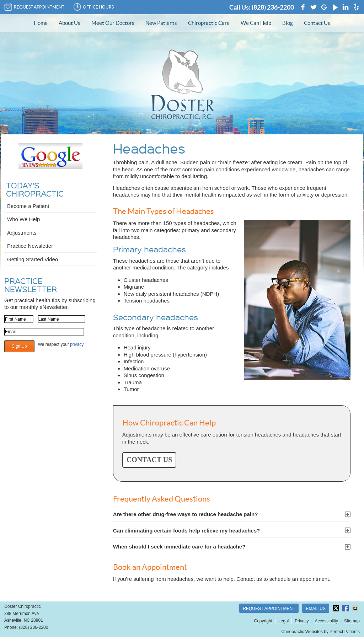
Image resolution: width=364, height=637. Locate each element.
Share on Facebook (346, 608)
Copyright (263, 621)
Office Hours (93, 7)
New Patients (161, 23)
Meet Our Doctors (113, 23)
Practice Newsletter (30, 246)
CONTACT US (149, 460)
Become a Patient (28, 206)
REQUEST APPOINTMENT (34, 7)
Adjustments (22, 233)
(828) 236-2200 (273, 7)
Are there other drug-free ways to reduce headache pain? (186, 514)
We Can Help (256, 23)
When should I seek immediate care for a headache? (179, 547)
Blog (288, 23)
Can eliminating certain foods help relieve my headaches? (186, 531)
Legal (283, 621)
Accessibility (326, 621)
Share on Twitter (337, 608)
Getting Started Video (33, 259)
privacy (77, 344)
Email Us (316, 609)
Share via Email (356, 608)
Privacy (302, 621)
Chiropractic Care (209, 23)
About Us (69, 23)
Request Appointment (269, 609)
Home (41, 23)
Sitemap (352, 621)
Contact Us (317, 23)
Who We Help (23, 219)
